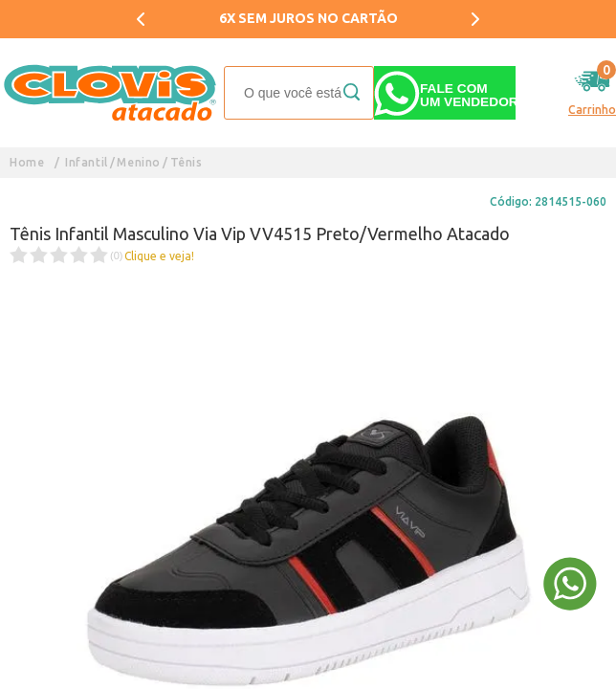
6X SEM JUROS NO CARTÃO (308, 18)
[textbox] (299, 93)
